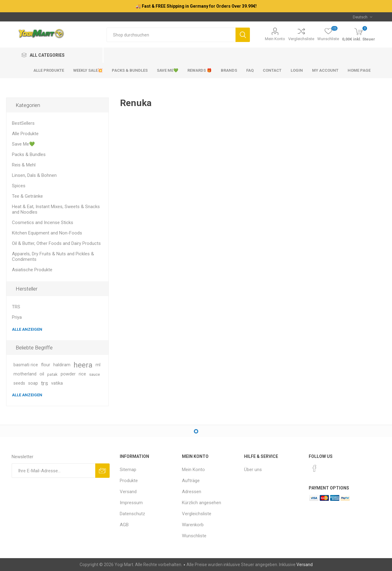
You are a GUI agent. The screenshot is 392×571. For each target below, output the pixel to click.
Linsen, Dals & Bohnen (34, 175)
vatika (57, 383)
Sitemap (128, 470)
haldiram (62, 365)
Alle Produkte (25, 134)
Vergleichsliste (301, 39)
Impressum (131, 503)
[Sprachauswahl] (362, 17)
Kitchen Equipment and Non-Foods (47, 233)
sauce (94, 374)
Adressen (192, 492)
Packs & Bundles (29, 154)
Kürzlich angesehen (202, 503)
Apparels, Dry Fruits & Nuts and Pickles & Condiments (53, 257)
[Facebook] (315, 468)
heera (83, 365)
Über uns (253, 470)
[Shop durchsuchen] (171, 35)
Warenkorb (193, 525)
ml (98, 365)
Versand (128, 492)
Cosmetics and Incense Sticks (43, 223)
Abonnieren (102, 471)
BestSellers (23, 123)
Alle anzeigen (27, 329)
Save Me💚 (23, 144)
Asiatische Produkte (32, 270)
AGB (124, 525)
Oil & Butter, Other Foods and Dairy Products (56, 243)
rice (82, 374)
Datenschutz (132, 514)
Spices (19, 186)
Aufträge (191, 481)
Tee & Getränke (27, 196)
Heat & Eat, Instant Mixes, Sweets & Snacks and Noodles (56, 209)
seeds (19, 383)
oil (42, 374)
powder (68, 374)
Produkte (129, 481)
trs (45, 383)
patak (52, 374)
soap (33, 383)
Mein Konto (275, 39)
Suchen (243, 35)
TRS (16, 307)
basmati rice (26, 365)
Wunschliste (194, 536)
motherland (25, 374)
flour (46, 365)
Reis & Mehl (24, 165)
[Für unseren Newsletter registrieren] (53, 471)
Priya (17, 317)
